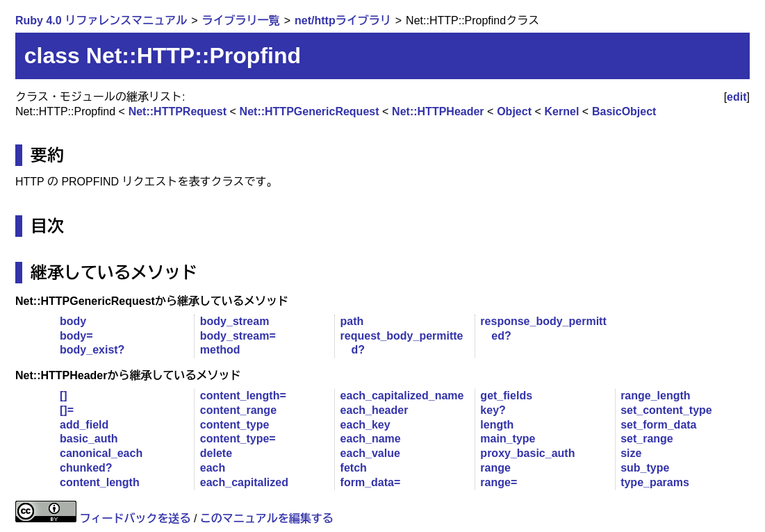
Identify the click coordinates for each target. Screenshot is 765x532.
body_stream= (238, 336)
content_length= (243, 396)
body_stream (235, 321)
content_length (100, 482)
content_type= (238, 439)
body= (76, 336)
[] (64, 396)
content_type (235, 425)
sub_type (645, 468)
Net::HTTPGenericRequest (310, 111)
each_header (375, 410)
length (497, 425)
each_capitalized (244, 482)
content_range (238, 410)
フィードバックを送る (135, 518)
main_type (508, 439)
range (495, 468)
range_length (655, 396)
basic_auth (89, 439)
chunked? (86, 468)
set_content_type (666, 410)
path (352, 321)
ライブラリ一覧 (241, 20)
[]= (67, 410)
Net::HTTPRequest (178, 111)
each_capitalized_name (402, 396)
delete (216, 453)
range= (499, 482)
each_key (365, 425)
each (213, 468)
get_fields (506, 396)
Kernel (562, 111)
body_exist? (92, 350)
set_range (647, 439)
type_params (655, 482)
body (73, 321)
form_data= (371, 482)
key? (493, 410)
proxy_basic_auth (527, 453)
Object (514, 111)
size (631, 453)
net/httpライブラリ (343, 20)
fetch (354, 468)
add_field (84, 425)
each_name (371, 439)
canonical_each (101, 453)
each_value (370, 453)
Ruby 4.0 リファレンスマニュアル (101, 20)
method (220, 350)
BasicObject (624, 111)
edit (737, 97)
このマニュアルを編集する (267, 518)
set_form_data (658, 425)
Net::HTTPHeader (438, 111)
